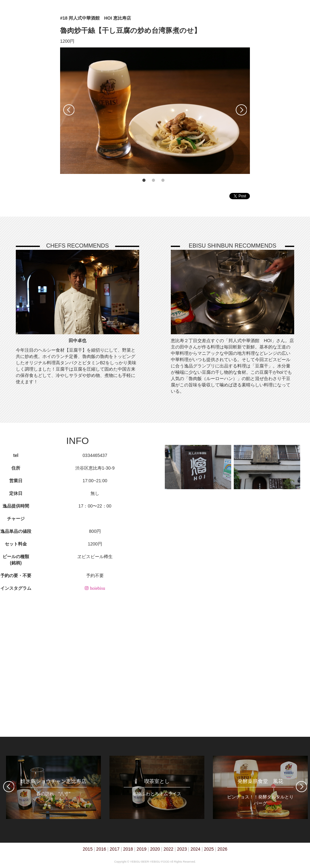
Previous (69, 110)
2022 (168, 849)
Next (241, 110)
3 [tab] (163, 180)
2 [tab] (153, 180)
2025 (209, 849)
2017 (115, 849)
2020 (155, 849)
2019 (142, 849)
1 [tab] (144, 180)
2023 (182, 849)
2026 (222, 849)
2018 (128, 849)
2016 (101, 849)
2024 (195, 849)
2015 (88, 849)
